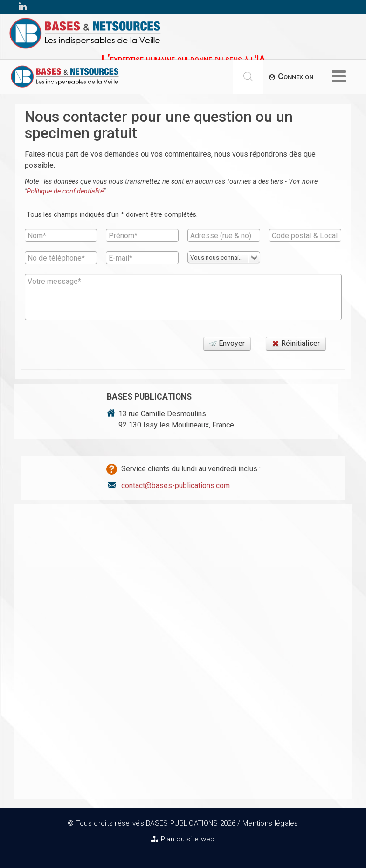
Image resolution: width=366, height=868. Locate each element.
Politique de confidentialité (65, 191)
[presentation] (96, 348)
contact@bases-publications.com (176, 486)
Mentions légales (270, 823)
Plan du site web (188, 839)
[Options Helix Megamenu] (339, 77)
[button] (291, 77)
